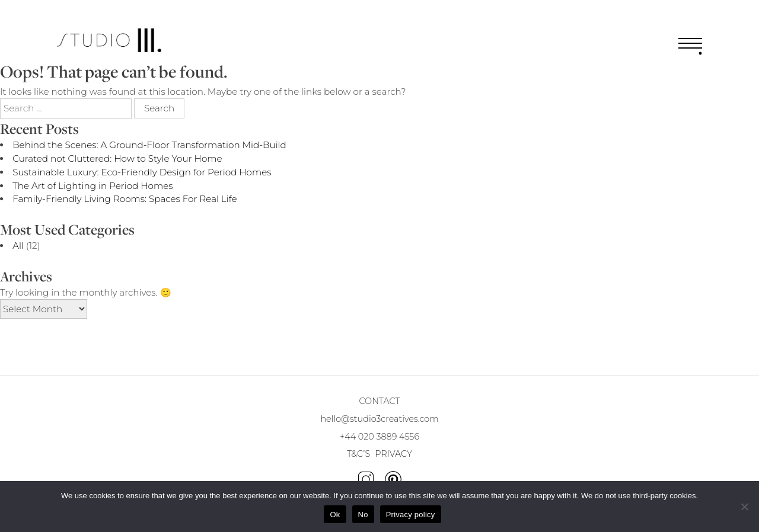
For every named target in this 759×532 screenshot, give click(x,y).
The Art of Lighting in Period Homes (93, 186)
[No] (744, 507)
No (363, 515)
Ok (335, 515)
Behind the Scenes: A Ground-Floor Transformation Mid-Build (149, 145)
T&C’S (358, 454)
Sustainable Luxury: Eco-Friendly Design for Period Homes (142, 172)
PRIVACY (393, 454)
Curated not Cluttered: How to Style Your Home (117, 158)
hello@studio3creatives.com (379, 419)
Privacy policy (411, 515)
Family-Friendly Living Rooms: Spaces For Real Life (125, 199)
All (18, 246)
